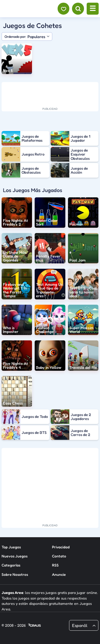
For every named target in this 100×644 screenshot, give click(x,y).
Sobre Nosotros (15, 574)
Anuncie (59, 574)
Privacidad (61, 547)
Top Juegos (11, 547)
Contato (59, 556)
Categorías (11, 565)
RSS (55, 565)
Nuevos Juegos (15, 556)
